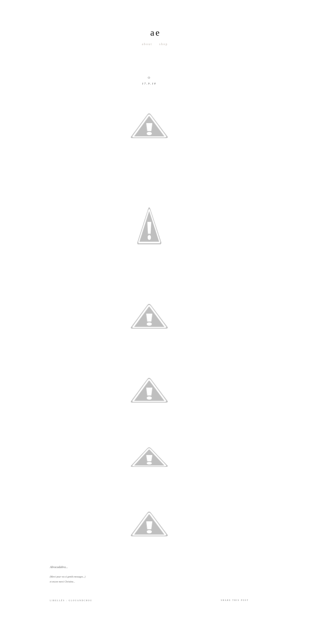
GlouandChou (80, 601)
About (147, 44)
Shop (164, 44)
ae (155, 33)
